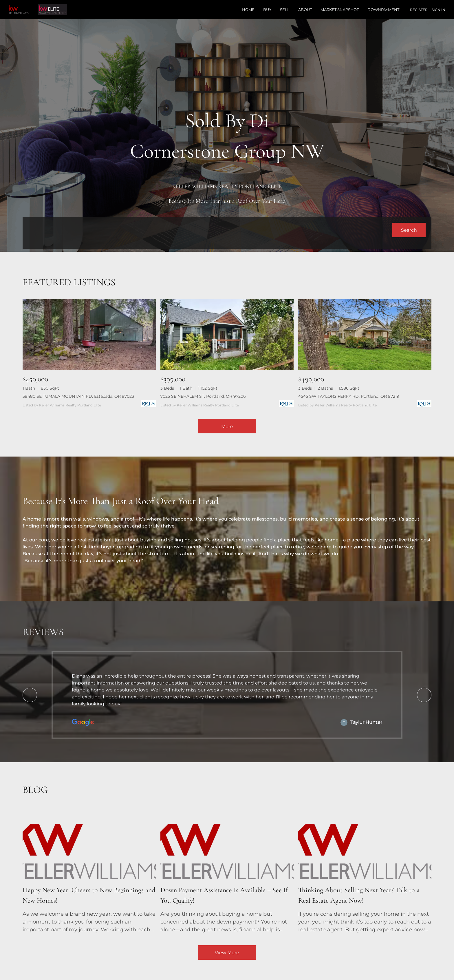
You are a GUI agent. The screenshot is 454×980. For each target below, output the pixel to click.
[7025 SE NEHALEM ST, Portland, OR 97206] (227, 334)
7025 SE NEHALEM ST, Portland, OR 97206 (203, 396)
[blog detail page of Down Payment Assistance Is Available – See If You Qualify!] (227, 871)
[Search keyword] (210, 230)
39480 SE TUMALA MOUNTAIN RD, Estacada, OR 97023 (78, 396)
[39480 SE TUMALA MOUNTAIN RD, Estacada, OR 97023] (89, 334)
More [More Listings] (227, 427)
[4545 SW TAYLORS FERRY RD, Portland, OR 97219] (365, 334)
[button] (409, 230)
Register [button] (419, 10)
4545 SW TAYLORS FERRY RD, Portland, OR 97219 (349, 396)
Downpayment (383, 10)
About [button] (305, 10)
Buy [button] (267, 10)
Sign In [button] (439, 10)
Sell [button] (285, 10)
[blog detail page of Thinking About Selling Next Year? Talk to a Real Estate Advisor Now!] (365, 871)
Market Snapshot (340, 10)
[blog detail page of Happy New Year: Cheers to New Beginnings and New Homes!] (89, 871)
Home (248, 10)
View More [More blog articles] (227, 953)
